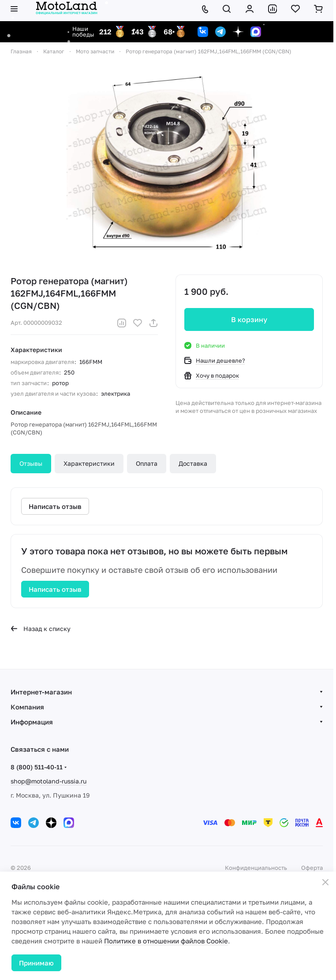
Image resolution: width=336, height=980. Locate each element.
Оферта (312, 868)
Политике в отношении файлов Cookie (166, 941)
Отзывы (31, 463)
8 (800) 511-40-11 (37, 767)
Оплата (147, 463)
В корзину (249, 319)
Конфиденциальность (256, 868)
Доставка (193, 463)
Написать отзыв (55, 589)
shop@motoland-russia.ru (49, 781)
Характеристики (89, 463)
